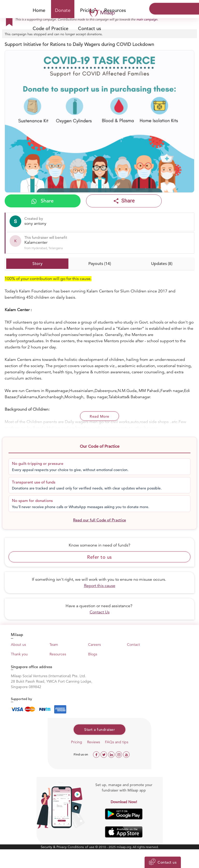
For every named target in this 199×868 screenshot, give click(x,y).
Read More (99, 416)
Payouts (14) (100, 264)
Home (39, 10)
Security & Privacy (54, 847)
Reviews (94, 742)
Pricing (77, 742)
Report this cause (100, 586)
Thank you (19, 654)
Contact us (90, 28)
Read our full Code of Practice (99, 520)
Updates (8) (162, 264)
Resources (115, 10)
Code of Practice (51, 28)
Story (37, 264)
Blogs (93, 654)
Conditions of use (81, 847)
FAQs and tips (117, 742)
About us (18, 645)
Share (42, 201)
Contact (133, 645)
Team (54, 645)
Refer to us (99, 557)
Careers (94, 645)
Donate (63, 10)
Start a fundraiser (99, 730)
